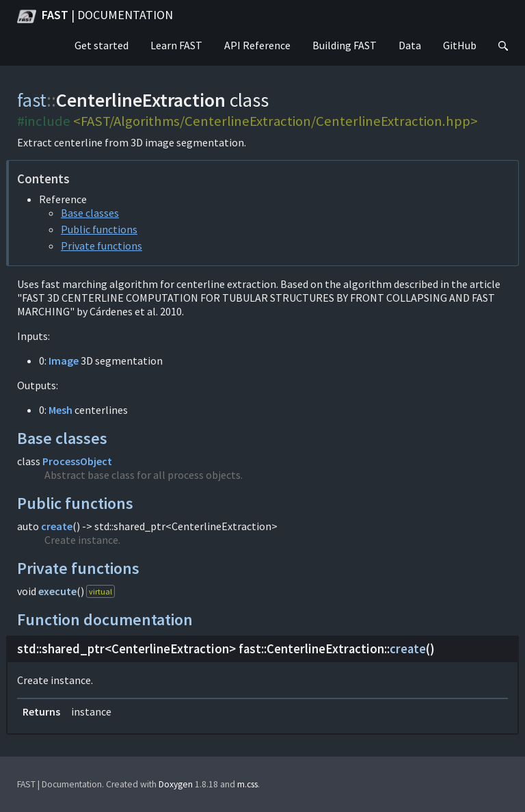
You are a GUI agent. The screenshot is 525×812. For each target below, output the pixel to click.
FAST (95, 16)
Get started (102, 45)
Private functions (102, 246)
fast (32, 100)
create (57, 526)
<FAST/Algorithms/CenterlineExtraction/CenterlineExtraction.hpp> (275, 121)
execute (57, 591)
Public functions (99, 229)
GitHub (460, 45)
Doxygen (176, 784)
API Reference (257, 45)
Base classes (90, 213)
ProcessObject (77, 461)
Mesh (60, 410)
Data (410, 45)
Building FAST (345, 45)
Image (64, 361)
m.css (247, 784)
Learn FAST (176, 45)
